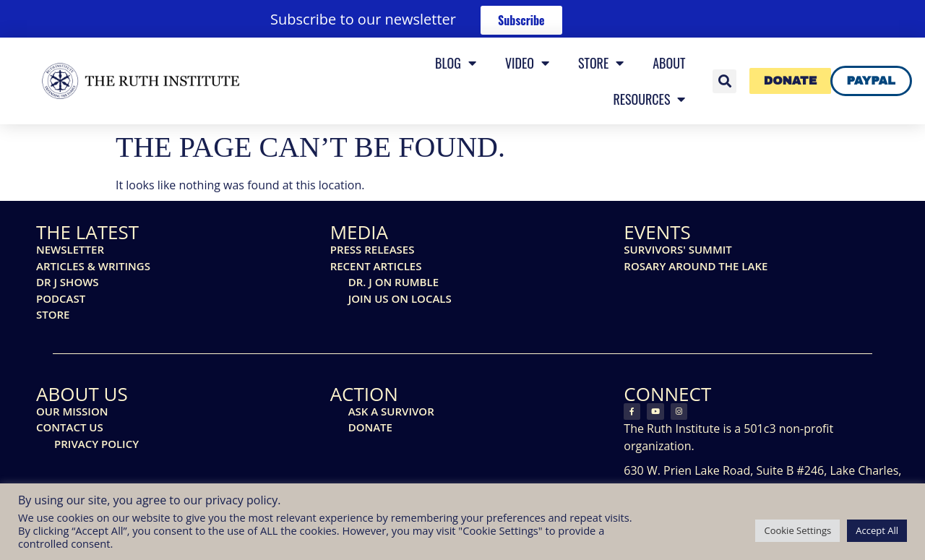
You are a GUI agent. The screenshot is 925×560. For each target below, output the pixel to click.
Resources (649, 99)
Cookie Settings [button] (797, 530)
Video (527, 63)
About (669, 63)
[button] (724, 81)
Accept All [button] (877, 530)
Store (601, 63)
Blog (456, 63)
